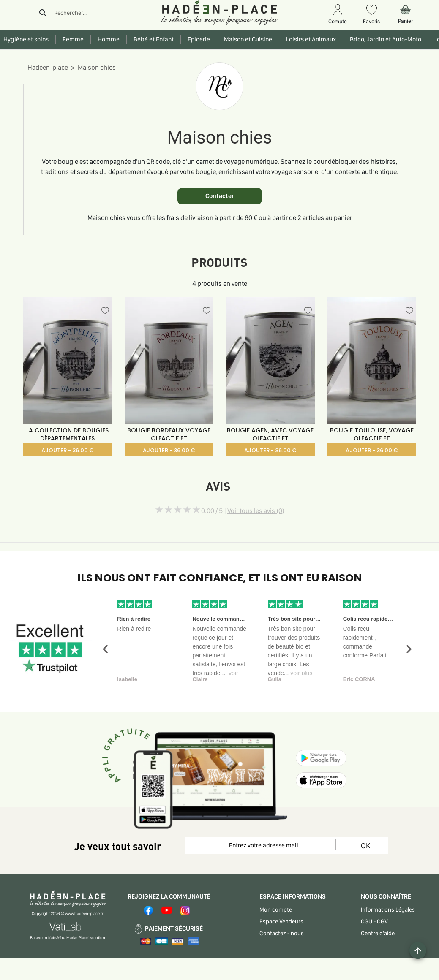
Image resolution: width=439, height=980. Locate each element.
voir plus (301, 673)
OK (365, 846)
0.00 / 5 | (243, 511)
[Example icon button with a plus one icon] (418, 950)
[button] (105, 649)
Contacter (220, 196)
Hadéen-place (48, 67)
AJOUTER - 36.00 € (67, 450)
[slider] (178, 510)
